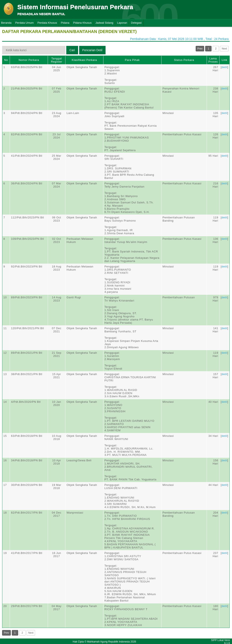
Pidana (65, 23)
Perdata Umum (24, 23)
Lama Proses (213, 60)
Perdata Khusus (47, 23)
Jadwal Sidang (104, 23)
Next (224, 49)
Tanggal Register (57, 60)
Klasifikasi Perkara (84, 60)
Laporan (122, 23)
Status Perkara (184, 60)
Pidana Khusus (82, 23)
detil (225, 67)
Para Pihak (132, 60)
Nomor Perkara (29, 60)
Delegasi (136, 23)
